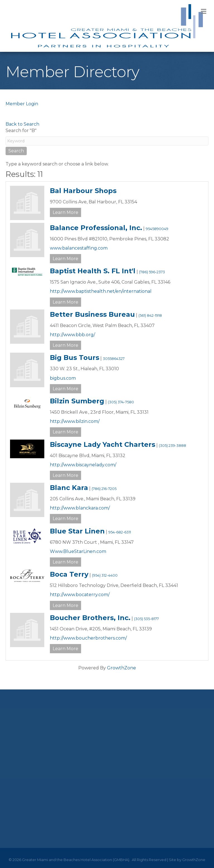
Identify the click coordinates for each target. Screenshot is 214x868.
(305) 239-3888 (172, 446)
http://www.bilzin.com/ (75, 421)
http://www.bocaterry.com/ (80, 595)
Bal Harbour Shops (83, 191)
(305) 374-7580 (121, 402)
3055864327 (114, 359)
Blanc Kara (69, 488)
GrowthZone (121, 668)
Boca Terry (69, 574)
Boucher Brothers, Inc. (90, 618)
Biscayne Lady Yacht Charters (103, 444)
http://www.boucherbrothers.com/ (88, 638)
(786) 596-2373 (152, 272)
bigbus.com (63, 378)
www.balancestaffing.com (79, 248)
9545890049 (157, 229)
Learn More (65, 212)
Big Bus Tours (75, 358)
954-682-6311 (120, 532)
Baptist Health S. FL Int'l (93, 271)
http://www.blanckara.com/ (80, 508)
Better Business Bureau (92, 314)
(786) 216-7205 (104, 489)
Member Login (22, 104)
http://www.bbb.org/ (72, 335)
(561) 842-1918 (150, 315)
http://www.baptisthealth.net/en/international (101, 291)
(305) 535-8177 (146, 619)
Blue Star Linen (77, 531)
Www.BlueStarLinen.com (78, 551)
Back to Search (22, 124)
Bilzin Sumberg (77, 401)
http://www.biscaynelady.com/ (83, 465)
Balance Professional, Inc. (96, 228)
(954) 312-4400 (105, 575)
